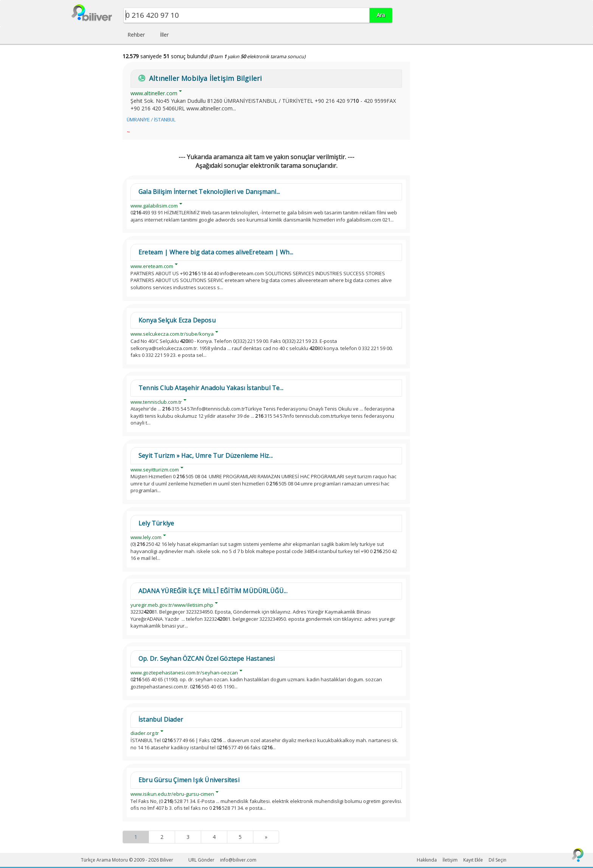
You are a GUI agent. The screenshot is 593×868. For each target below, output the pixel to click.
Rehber (136, 35)
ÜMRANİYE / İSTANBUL (151, 120)
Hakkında (427, 860)
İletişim (450, 860)
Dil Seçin (498, 860)
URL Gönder (201, 860)
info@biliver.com (238, 860)
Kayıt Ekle (473, 860)
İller (164, 35)
